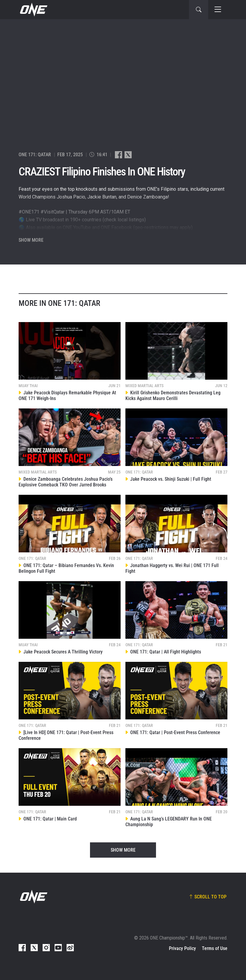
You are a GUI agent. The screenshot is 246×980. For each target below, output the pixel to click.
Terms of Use (215, 948)
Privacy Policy (182, 948)
